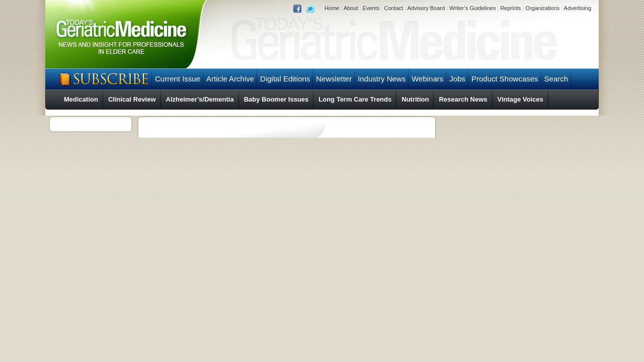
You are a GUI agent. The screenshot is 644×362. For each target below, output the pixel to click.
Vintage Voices (520, 99)
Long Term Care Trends (355, 99)
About (351, 8)
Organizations (542, 8)
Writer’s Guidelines (472, 8)
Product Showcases (505, 79)
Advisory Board (426, 8)
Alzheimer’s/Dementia (200, 99)
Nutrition (415, 99)
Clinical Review (132, 99)
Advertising (578, 8)
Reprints (510, 8)
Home (332, 8)
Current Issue (178, 79)
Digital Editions (285, 79)
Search (556, 79)
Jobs (457, 79)
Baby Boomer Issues (276, 99)
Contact (393, 8)
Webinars (427, 79)
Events (371, 8)
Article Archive (230, 79)
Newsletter (334, 79)
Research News (463, 99)
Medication (81, 99)
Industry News (382, 79)
